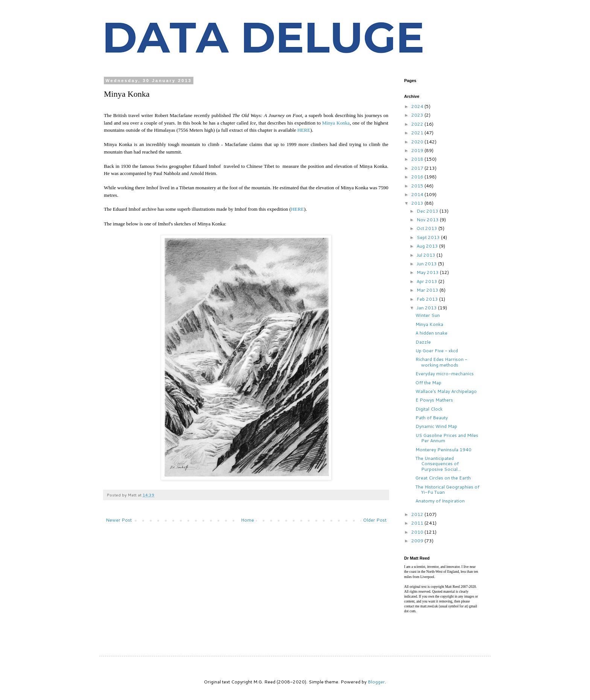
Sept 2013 (429, 237)
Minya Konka (336, 123)
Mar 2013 (428, 290)
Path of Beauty (432, 418)
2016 (418, 177)
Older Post (375, 520)
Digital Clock (429, 409)
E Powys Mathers (434, 400)
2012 (418, 514)
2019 (418, 150)
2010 (418, 532)
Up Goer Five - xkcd (437, 351)
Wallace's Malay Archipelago (446, 391)
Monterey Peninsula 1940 (443, 450)
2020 (418, 142)
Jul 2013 (427, 255)
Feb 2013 (428, 299)
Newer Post (119, 520)
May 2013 (428, 272)
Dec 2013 (428, 211)
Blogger (376, 682)
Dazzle (423, 342)
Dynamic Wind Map (436, 426)
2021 (418, 133)
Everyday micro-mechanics (445, 374)
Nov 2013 (428, 220)
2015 (418, 186)
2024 (418, 106)
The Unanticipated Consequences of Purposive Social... (438, 464)
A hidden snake (431, 333)
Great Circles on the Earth (443, 478)
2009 (418, 541)
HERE (304, 130)
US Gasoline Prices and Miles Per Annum (447, 438)
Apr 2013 (427, 281)
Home (247, 520)
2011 (418, 523)
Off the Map (428, 383)
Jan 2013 (427, 308)
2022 (418, 124)
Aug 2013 (428, 246)
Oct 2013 (427, 228)
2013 (418, 203)
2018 (418, 159)
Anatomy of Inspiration (440, 501)
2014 (418, 194)
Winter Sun (428, 315)
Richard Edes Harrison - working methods (441, 362)
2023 (418, 115)
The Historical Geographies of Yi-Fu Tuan (447, 489)
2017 (418, 168)
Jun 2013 (427, 264)
